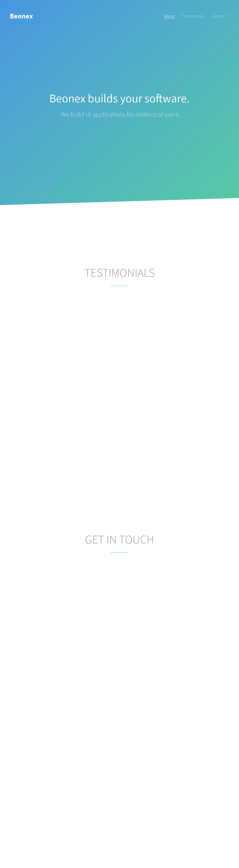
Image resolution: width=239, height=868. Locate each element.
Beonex (21, 16)
